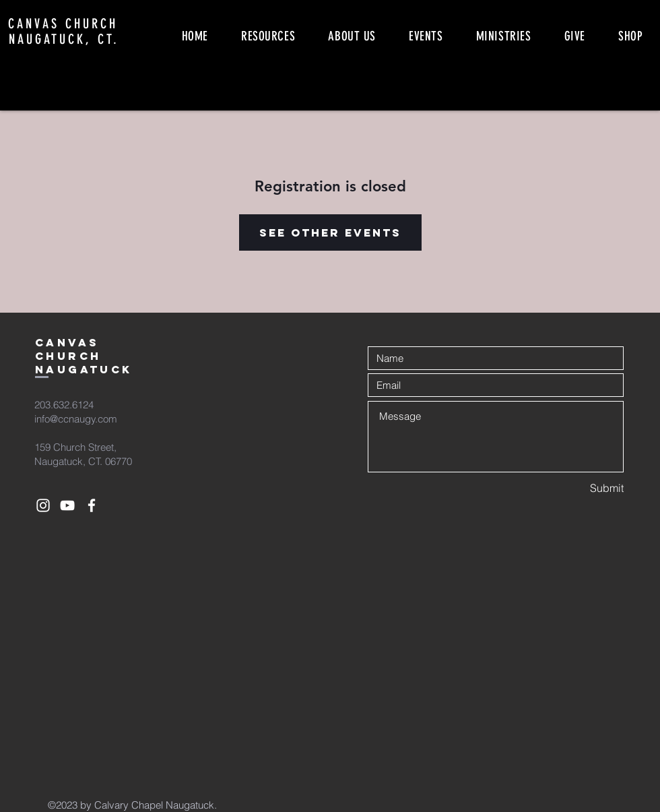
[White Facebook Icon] (92, 505)
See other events (330, 232)
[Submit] (576, 488)
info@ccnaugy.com (76, 419)
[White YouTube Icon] (67, 505)
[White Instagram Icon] (43, 505)
